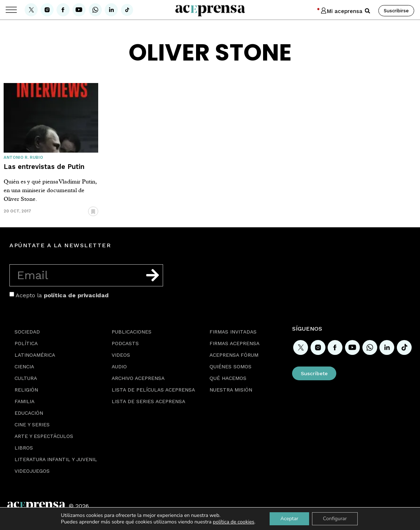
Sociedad (27, 332)
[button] (367, 11)
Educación (29, 413)
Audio (119, 367)
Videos (121, 355)
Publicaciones (132, 332)
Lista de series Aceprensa (148, 401)
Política (26, 343)
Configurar (335, 519)
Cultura (26, 378)
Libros (24, 448)
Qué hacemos (228, 378)
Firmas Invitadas (233, 332)
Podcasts (125, 343)
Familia (24, 401)
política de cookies (234, 522)
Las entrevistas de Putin (44, 167)
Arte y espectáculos (44, 436)
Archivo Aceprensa (138, 378)
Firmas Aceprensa (234, 343)
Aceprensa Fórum (234, 355)
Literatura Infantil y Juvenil (56, 459)
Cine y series (32, 425)
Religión (26, 390)
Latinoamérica (35, 355)
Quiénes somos (230, 367)
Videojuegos (32, 471)
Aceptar (289, 519)
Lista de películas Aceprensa (153, 390)
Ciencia (24, 367)
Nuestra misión (231, 390)
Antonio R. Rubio (23, 158)
